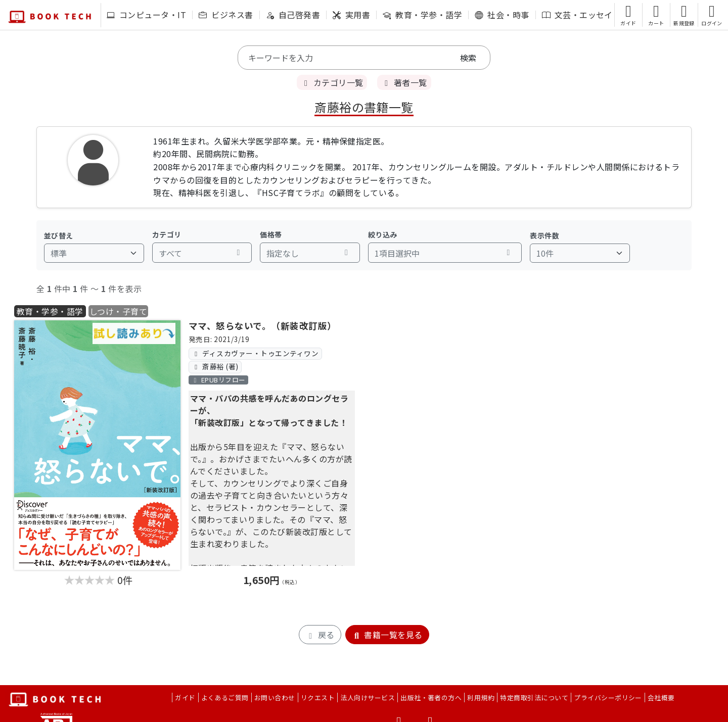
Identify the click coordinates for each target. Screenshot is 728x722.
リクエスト (318, 697)
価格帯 (271, 234)
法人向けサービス (368, 697)
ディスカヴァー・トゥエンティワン (255, 353)
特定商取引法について (534, 697)
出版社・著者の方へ (431, 697)
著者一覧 (404, 82)
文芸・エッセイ (577, 15)
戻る (320, 635)
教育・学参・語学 (422, 15)
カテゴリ (167, 234)
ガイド (185, 697)
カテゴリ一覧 (332, 82)
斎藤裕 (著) (215, 366)
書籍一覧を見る (387, 635)
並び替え (59, 235)
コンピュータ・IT (146, 15)
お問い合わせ (275, 697)
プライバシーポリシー (608, 697)
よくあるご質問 (225, 697)
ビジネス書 (226, 15)
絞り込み (383, 234)
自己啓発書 (293, 15)
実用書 (351, 15)
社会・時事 (502, 15)
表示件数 (544, 235)
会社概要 (661, 697)
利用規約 (481, 697)
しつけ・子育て (118, 311)
